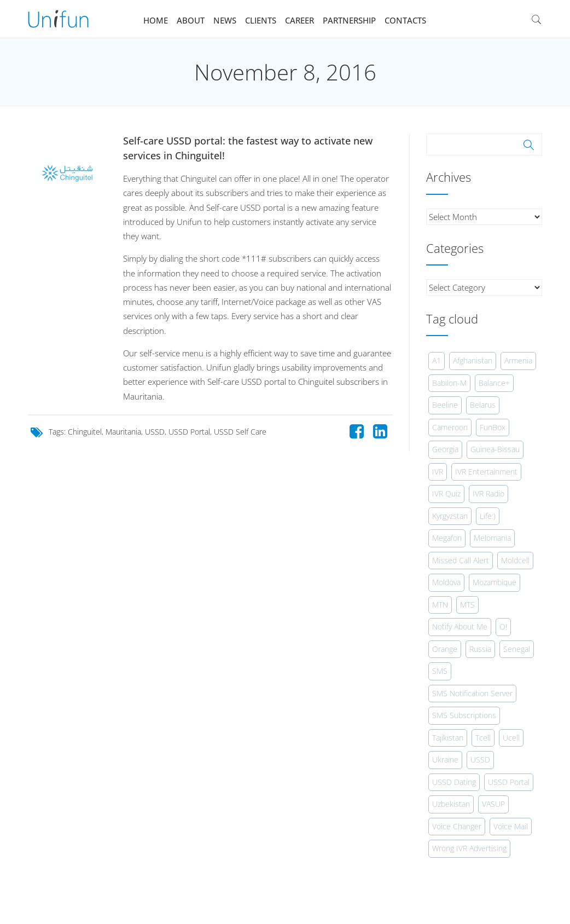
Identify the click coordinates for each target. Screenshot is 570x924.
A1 (437, 360)
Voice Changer (457, 826)
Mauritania (123, 432)
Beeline (445, 405)
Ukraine (445, 760)
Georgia (445, 449)
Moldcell (515, 560)
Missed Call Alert (461, 560)
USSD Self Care (240, 432)
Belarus (483, 405)
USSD (155, 432)
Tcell (483, 738)
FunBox (493, 427)
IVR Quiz (446, 493)
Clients (261, 20)
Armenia (518, 360)
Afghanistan (473, 360)
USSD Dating (454, 782)
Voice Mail (511, 826)
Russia (480, 649)
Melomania (492, 538)
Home (156, 20)
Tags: (58, 432)
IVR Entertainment (486, 472)
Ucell (511, 738)
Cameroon (450, 427)
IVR (438, 472)
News (225, 20)
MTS (467, 605)
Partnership (349, 20)
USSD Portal (189, 432)
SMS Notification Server (472, 693)
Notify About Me (460, 626)
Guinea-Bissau (495, 449)
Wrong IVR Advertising (469, 848)
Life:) (488, 516)
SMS (440, 671)
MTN (440, 605)
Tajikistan (448, 738)
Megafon (447, 538)
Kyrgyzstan (450, 516)
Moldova (446, 582)
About (191, 20)
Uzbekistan (451, 804)
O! (503, 626)
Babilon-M (449, 383)
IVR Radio (488, 493)
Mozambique (495, 582)
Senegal (517, 649)
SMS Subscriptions (464, 715)
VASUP (493, 804)
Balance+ (494, 383)
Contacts (405, 20)
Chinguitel (85, 432)
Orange (445, 649)
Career (299, 20)
